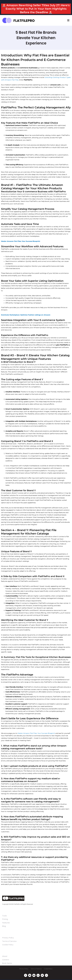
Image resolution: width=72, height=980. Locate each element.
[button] (68, 20)
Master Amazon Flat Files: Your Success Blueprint (36, 733)
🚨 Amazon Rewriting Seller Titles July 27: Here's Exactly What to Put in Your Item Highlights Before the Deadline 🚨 (36, 9)
